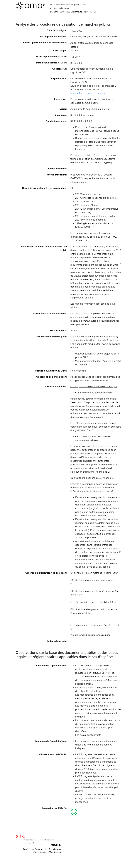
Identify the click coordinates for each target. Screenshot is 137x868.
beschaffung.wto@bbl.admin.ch (88, 93)
